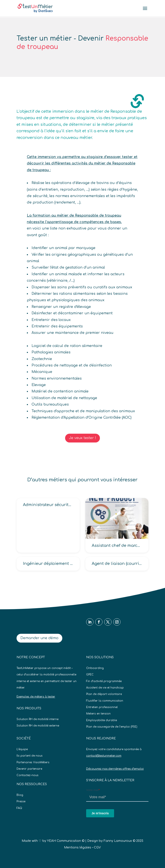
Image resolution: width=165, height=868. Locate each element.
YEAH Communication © (66, 841)
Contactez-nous (27, 775)
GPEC (90, 675)
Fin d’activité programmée (104, 681)
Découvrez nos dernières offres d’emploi (115, 769)
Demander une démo (39, 638)
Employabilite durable (102, 720)
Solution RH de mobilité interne (37, 719)
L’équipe (22, 749)
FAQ (19, 808)
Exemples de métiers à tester (36, 697)
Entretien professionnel (102, 707)
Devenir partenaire (29, 769)
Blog (20, 795)
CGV (97, 847)
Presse (21, 801)
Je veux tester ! (82, 438)
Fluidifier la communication (105, 701)
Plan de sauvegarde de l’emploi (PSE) (112, 727)
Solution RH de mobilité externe (38, 726)
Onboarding (95, 668)
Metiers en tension (98, 714)
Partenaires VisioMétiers (33, 762)
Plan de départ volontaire (104, 694)
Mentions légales (78, 847)
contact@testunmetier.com (104, 756)
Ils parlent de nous (30, 756)
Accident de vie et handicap (105, 688)
